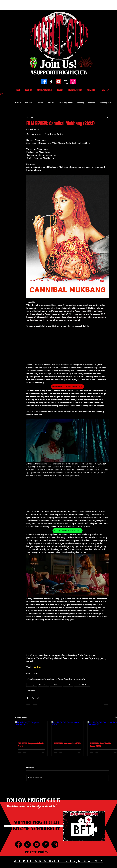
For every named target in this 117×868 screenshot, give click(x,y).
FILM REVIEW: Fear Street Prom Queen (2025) (102, 745)
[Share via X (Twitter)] (33, 698)
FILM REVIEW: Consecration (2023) (67, 743)
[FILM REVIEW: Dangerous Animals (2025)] (31, 730)
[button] (108, 90)
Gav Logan (32, 685)
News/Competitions (66, 103)
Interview (51, 103)
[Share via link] (38, 698)
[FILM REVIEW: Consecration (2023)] (68, 730)
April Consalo (56, 685)
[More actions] (107, 117)
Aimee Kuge (43, 685)
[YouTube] (58, 82)
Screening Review (106, 103)
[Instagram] (73, 82)
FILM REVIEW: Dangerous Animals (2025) (31, 745)
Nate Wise (68, 685)
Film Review (29, 103)
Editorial (41, 103)
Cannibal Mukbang (82, 685)
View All (18, 103)
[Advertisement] (40, 5)
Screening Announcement (86, 103)
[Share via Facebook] (27, 698)
